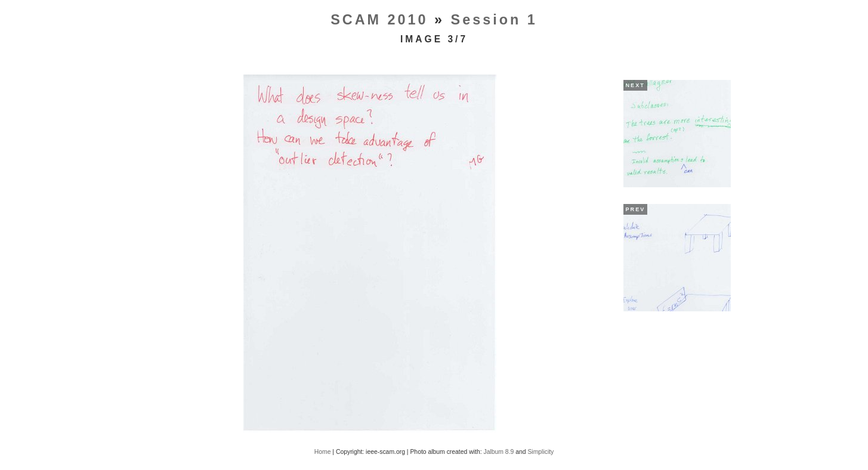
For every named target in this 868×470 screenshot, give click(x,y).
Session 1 (494, 20)
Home (323, 452)
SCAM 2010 (379, 20)
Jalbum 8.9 (498, 452)
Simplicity (540, 452)
